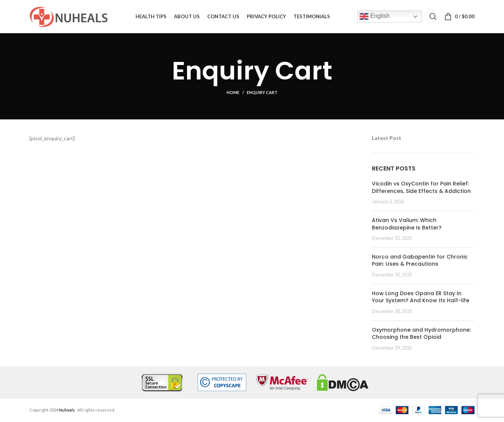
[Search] (433, 17)
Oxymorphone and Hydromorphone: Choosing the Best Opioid (421, 334)
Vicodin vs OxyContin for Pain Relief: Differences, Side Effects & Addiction (421, 188)
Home (233, 93)
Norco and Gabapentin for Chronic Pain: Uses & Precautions (420, 261)
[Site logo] (69, 16)
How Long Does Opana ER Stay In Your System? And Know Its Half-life (421, 297)
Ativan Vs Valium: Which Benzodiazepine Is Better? (407, 224)
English (375, 17)
